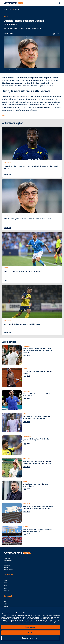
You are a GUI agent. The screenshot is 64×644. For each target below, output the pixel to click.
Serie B (5, 604)
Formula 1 (6, 607)
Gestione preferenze (8, 570)
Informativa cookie (8, 561)
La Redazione (7, 565)
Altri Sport (6, 591)
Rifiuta (31, 633)
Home (5, 9)
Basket (5, 585)
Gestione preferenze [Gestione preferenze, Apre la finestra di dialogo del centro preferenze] (31, 638)
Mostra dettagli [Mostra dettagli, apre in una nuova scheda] (50, 622)
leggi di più (7, 175)
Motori (5, 588)
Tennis (5, 583)
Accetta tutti (31, 627)
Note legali (6, 563)
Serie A (17, 9)
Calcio (11, 9)
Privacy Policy (7, 558)
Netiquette (6, 567)
